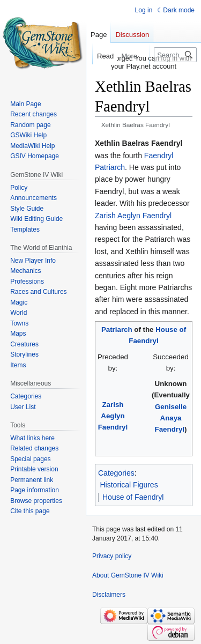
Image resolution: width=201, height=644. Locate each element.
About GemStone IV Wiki (128, 575)
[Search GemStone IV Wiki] (175, 55)
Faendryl (159, 156)
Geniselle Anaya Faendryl (171, 418)
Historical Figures (129, 485)
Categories (116, 473)
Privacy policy (112, 556)
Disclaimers (109, 595)
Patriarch (110, 167)
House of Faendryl (133, 497)
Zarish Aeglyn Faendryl (133, 216)
